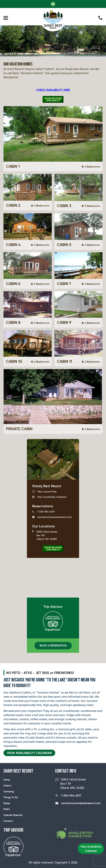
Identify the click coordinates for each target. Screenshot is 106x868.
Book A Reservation (53, 645)
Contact (8, 821)
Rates (7, 803)
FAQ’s (7, 809)
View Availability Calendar (49, 497)
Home (7, 780)
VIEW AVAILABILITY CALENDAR (29, 753)
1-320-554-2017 (44, 512)
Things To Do (11, 797)
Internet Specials (13, 815)
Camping (9, 791)
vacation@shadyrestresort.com (52, 517)
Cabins (7, 786)
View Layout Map (44, 492)
